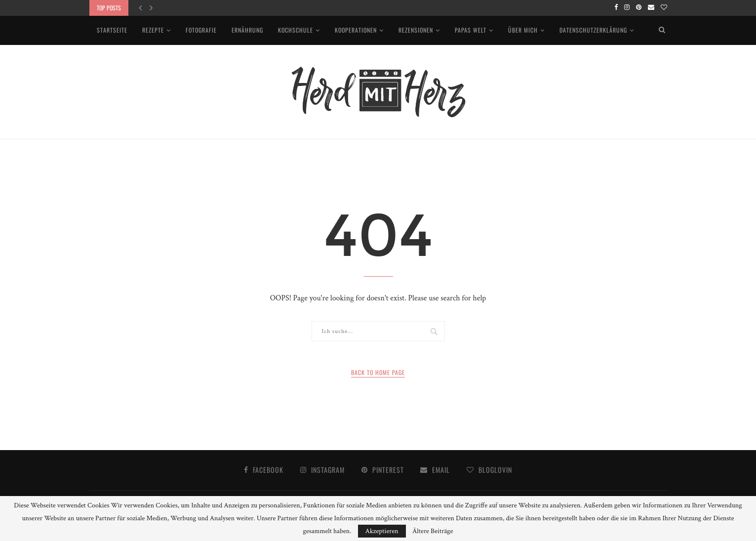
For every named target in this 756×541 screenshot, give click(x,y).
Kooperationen (356, 30)
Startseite (112, 30)
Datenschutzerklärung (593, 30)
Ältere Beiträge (433, 531)
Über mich (523, 30)
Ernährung (247, 30)
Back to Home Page (378, 372)
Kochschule (296, 30)
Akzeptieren (382, 531)
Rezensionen (416, 30)
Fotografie (201, 30)
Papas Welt (471, 30)
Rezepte (153, 30)
